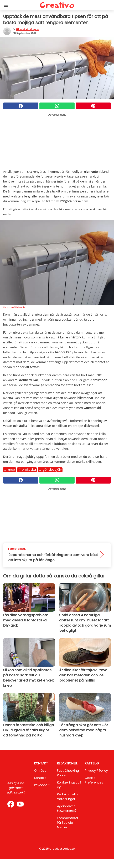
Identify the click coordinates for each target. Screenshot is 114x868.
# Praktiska (27, 470)
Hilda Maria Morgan (28, 29)
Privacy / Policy (96, 771)
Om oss (40, 771)
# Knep (9, 470)
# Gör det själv (50, 470)
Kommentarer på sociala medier (68, 823)
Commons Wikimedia (14, 307)
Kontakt (40, 778)
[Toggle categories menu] (6, 5)
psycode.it (42, 785)
